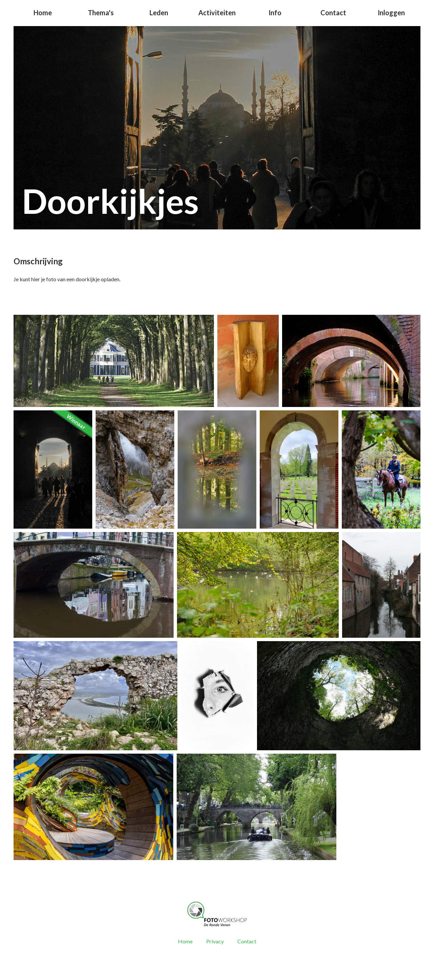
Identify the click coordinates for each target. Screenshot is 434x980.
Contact (333, 13)
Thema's (101, 13)
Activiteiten (217, 13)
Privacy (215, 941)
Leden (159, 13)
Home (43, 13)
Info (275, 13)
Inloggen (391, 13)
